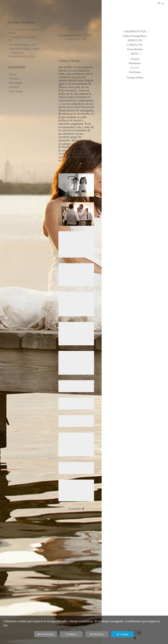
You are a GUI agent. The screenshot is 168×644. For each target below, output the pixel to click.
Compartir (76, 509)
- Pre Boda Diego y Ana (22, 45)
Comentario (66, 571)
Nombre (63, 545)
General (135, 59)
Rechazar (97, 635)
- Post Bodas (15, 91)
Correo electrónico (70, 558)
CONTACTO (135, 45)
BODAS (135, 68)
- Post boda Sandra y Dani (24, 49)
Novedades (135, 63)
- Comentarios (80, 37)
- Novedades (15, 83)
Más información (46, 634)
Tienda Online (135, 77)
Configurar (71, 634)
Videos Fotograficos (135, 36)
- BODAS (14, 87)
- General (13, 78)
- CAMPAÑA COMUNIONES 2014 (21, 55)
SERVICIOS (135, 40)
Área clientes (135, 49)
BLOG (135, 53)
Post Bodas (135, 72)
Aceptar (122, 635)
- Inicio (12, 74)
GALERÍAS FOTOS (135, 31)
